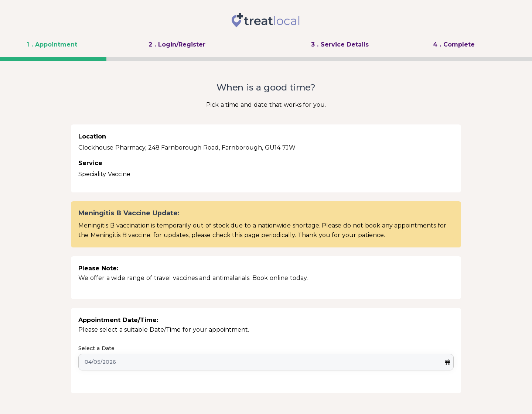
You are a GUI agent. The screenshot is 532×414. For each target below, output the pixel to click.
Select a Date (96, 348)
